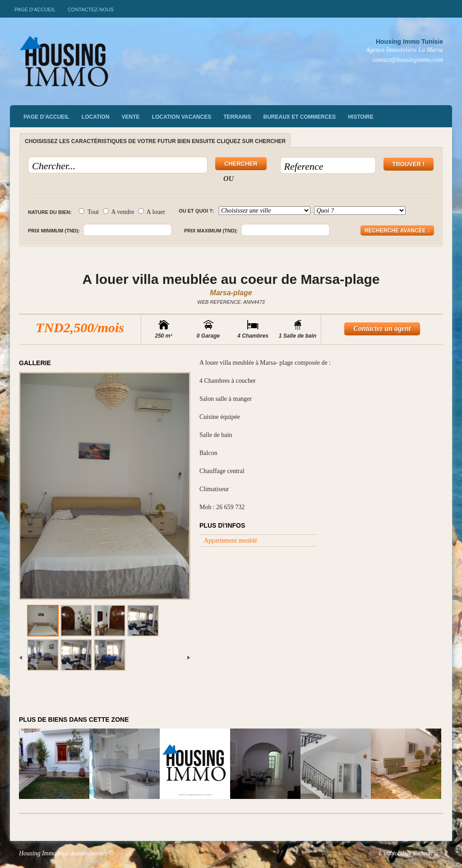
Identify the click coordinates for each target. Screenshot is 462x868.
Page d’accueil (35, 9)
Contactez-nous (91, 9)
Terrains (237, 117)
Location (96, 117)
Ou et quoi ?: (196, 211)
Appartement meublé (231, 541)
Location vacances (182, 117)
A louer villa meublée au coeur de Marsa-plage (231, 279)
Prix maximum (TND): (211, 231)
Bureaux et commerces (300, 117)
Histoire (360, 117)
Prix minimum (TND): (54, 231)
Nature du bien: (50, 212)
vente (131, 117)
